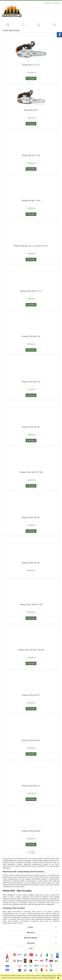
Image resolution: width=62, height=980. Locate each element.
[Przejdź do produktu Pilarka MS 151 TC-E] (31, 50)
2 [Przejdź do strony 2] (33, 852)
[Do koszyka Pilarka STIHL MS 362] (31, 845)
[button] (8, 25)
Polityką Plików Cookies (49, 975)
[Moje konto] (39, 25)
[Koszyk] (54, 25)
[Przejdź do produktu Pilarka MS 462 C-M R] (31, 188)
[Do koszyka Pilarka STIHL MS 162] (31, 350)
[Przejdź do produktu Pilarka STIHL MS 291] (31, 728)
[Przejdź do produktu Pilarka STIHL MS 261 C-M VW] (31, 637)
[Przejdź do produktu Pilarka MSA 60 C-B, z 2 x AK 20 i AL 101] (31, 233)
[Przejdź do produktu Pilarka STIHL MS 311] (31, 773)
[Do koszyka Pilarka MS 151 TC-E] (31, 78)
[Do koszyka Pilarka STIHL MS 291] (31, 754)
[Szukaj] (23, 25)
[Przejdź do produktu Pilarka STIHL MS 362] (31, 818)
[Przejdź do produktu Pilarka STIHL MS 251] (31, 505)
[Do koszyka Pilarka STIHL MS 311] (31, 799)
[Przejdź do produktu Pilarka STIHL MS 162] (31, 324)
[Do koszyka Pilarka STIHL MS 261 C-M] (31, 618)
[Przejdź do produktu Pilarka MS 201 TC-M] (31, 143)
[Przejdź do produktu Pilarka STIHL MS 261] (31, 550)
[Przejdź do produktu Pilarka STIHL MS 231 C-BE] (31, 460)
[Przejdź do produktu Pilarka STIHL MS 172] (31, 369)
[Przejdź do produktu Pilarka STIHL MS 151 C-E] (31, 279)
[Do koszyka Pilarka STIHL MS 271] (31, 709)
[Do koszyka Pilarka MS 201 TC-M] (31, 169)
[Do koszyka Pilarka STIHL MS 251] (31, 531)
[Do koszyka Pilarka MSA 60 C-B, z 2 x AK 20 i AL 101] (31, 259)
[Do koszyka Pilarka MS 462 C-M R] (31, 214)
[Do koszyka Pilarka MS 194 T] (31, 124)
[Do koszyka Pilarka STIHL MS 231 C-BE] (31, 486)
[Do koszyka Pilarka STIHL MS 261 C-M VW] (31, 663)
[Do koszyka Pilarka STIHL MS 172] (31, 395)
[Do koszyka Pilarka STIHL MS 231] (31, 441)
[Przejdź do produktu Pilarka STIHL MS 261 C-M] (31, 592)
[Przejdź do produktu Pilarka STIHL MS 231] (31, 414)
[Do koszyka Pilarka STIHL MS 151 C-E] (31, 305)
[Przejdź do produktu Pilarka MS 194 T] (31, 98)
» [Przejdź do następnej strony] (36, 852)
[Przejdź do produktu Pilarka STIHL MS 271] (31, 683)
